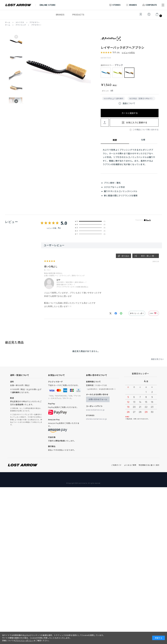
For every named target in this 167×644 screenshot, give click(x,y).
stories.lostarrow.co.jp (96, 419)
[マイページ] (149, 16)
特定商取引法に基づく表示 (149, 465)
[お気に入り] (139, 16)
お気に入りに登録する (137, 123)
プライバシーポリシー (24, 641)
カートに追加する (130, 113)
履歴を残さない (158, 362)
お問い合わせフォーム (98, 399)
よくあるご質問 (130, 465)
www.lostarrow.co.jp (95, 410)
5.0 (64, 226)
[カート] (158, 16)
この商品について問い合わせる (146, 130)
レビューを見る (128, 52)
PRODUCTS (78, 15)
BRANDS (60, 15)
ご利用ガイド (116, 465)
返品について (127, 103)
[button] (163, 5)
